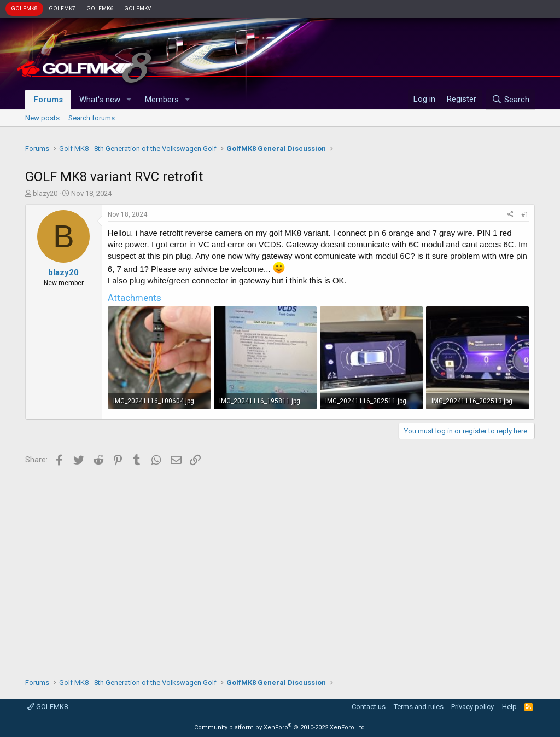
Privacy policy (472, 707)
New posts (42, 118)
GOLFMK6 (100, 8)
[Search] (511, 100)
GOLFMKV (138, 8)
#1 (525, 214)
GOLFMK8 (24, 8)
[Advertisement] (280, 568)
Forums (48, 100)
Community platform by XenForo (280, 727)
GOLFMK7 (62, 8)
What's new (100, 100)
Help (509, 707)
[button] (129, 100)
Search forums (92, 118)
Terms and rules (419, 707)
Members (162, 100)
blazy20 (45, 193)
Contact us (369, 707)
